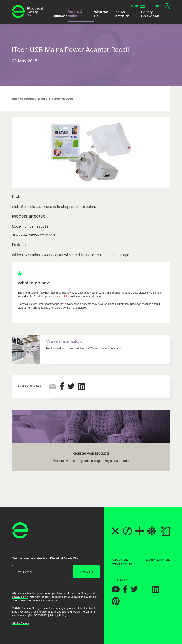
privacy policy (20, 597)
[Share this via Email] (53, 388)
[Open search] (161, 6)
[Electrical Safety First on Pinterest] (116, 604)
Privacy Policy (58, 615)
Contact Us (122, 564)
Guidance (60, 16)
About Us (120, 560)
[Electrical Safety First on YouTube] (116, 591)
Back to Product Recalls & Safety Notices (42, 99)
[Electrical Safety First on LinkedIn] (156, 591)
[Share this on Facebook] (62, 389)
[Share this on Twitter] (71, 388)
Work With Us (158, 560)
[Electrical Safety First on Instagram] (145, 591)
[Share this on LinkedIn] (82, 389)
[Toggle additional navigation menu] (138, 6)
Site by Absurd (20, 623)
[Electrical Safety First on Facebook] (125, 592)
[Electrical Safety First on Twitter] (134, 591)
